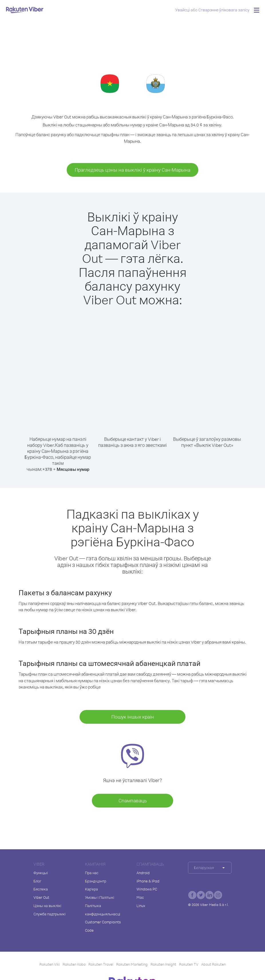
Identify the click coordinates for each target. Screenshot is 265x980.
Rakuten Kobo (74, 964)
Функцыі (41, 873)
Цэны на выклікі (47, 906)
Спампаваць (133, 801)
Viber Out (41, 897)
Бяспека (41, 889)
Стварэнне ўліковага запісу (224, 10)
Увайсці (182, 10)
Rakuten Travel (101, 964)
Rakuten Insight (163, 964)
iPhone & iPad (148, 881)
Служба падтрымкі (50, 914)
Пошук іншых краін (133, 717)
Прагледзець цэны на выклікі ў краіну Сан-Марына (132, 170)
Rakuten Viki (50, 964)
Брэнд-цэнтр (96, 881)
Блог (37, 881)
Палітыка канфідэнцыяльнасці (103, 910)
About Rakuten (213, 964)
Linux (141, 906)
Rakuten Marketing (132, 964)
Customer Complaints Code (103, 926)
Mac (140, 897)
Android (143, 873)
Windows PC (147, 889)
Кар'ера (91, 889)
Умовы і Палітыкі (100, 897)
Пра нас (92, 873)
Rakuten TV (189, 964)
